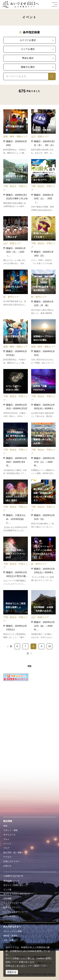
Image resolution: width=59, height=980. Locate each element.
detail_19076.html (15, 561)
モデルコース (9, 835)
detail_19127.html (15, 615)
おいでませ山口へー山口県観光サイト (20, 5)
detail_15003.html (43, 132)
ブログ (6, 848)
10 (50, 646)
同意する (12, 972)
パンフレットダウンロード (16, 912)
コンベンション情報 (13, 931)
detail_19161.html (15, 506)
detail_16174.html (43, 615)
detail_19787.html (43, 185)
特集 (5, 826)
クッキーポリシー (21, 966)
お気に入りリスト (11, 861)
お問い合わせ (9, 916)
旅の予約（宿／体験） (14, 853)
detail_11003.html (15, 185)
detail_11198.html (15, 342)
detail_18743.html (43, 394)
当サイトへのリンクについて (17, 894)
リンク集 (7, 890)
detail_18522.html (15, 292)
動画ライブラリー (11, 907)
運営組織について (11, 881)
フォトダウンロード (13, 903)
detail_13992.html (43, 292)
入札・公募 (8, 940)
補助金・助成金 (10, 936)
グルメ (6, 839)
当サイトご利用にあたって (16, 885)
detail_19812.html (43, 241)
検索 (50, 76)
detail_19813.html (43, 449)
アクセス (7, 857)
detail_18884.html (43, 561)
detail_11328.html (43, 342)
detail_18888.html (15, 394)
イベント (7, 844)
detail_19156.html (43, 506)
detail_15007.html (15, 241)
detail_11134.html (15, 132)
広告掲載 (7, 898)
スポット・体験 (10, 830)
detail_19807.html (15, 449)
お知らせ (7, 866)
